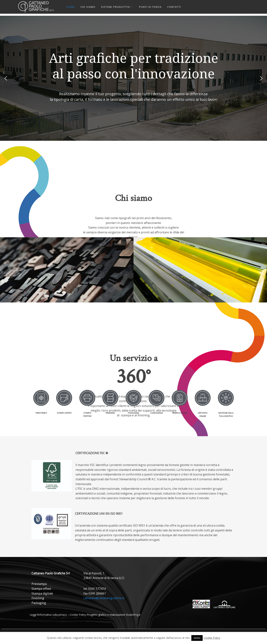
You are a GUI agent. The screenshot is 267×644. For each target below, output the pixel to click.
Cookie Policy (78, 615)
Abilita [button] (197, 638)
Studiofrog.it (133, 615)
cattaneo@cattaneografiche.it (104, 598)
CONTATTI (174, 7)
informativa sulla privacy (52, 615)
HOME (71, 7)
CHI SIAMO (88, 7)
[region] (133, 78)
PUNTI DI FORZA (150, 7)
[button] (6, 78)
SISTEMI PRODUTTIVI (116, 7)
